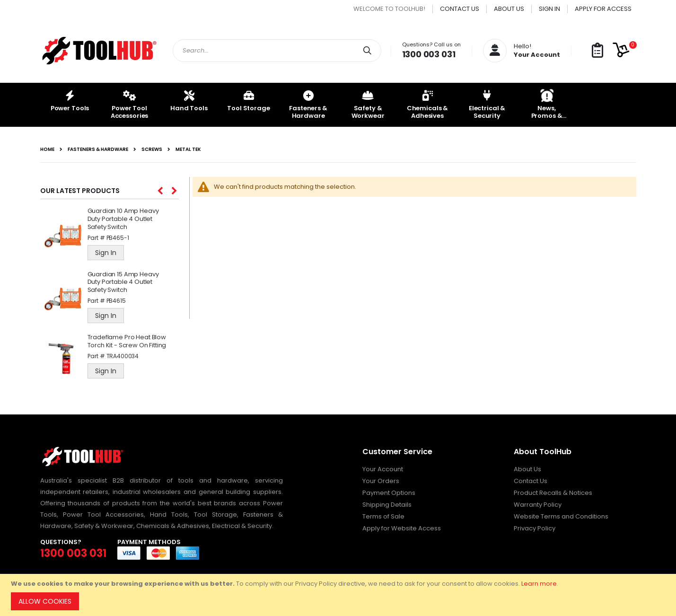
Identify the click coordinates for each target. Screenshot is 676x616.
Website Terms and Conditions (561, 516)
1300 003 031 (429, 54)
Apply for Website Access (402, 528)
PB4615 (116, 301)
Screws (152, 150)
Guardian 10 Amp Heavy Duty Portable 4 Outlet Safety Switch (123, 219)
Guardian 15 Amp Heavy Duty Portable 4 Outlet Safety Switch (123, 283)
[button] (597, 51)
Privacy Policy (535, 528)
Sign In (549, 9)
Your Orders (381, 481)
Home (47, 150)
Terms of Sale (383, 516)
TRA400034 (123, 356)
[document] (339, 595)
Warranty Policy (538, 505)
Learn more (539, 584)
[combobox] (277, 51)
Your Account (383, 469)
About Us (509, 9)
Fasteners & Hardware (98, 150)
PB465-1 (118, 238)
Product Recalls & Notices (553, 493)
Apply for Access (603, 9)
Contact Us (460, 9)
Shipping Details (387, 505)
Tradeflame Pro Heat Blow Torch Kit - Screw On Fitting (127, 342)
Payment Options (389, 493)
